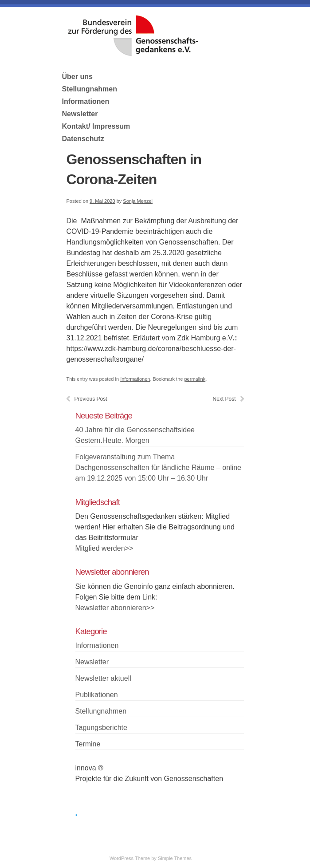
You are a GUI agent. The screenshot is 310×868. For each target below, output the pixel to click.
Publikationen (97, 695)
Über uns (77, 77)
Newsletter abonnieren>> (115, 608)
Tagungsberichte (101, 728)
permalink (195, 379)
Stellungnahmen (90, 89)
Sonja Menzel (138, 201)
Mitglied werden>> (104, 548)
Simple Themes (175, 858)
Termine (88, 744)
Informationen (86, 101)
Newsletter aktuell (103, 678)
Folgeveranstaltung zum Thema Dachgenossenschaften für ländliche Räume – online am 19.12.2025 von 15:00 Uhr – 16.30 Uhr (158, 468)
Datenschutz (83, 139)
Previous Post (91, 399)
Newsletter (80, 114)
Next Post (224, 399)
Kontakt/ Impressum (96, 126)
